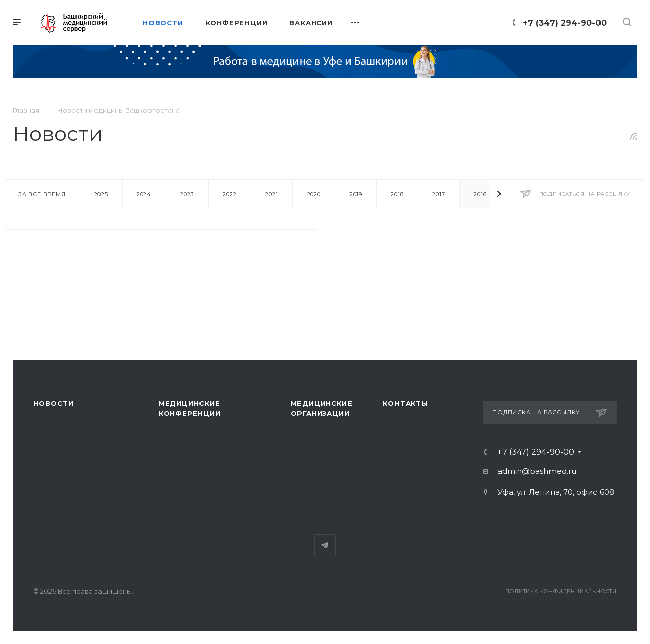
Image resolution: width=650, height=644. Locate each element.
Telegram (325, 545)
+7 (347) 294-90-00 (565, 23)
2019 (356, 194)
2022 (230, 194)
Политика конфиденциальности (561, 591)
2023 (187, 194)
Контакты (405, 403)
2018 (397, 194)
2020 (314, 194)
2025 (101, 194)
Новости (54, 403)
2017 (439, 194)
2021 (271, 194)
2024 (144, 194)
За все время (42, 194)
